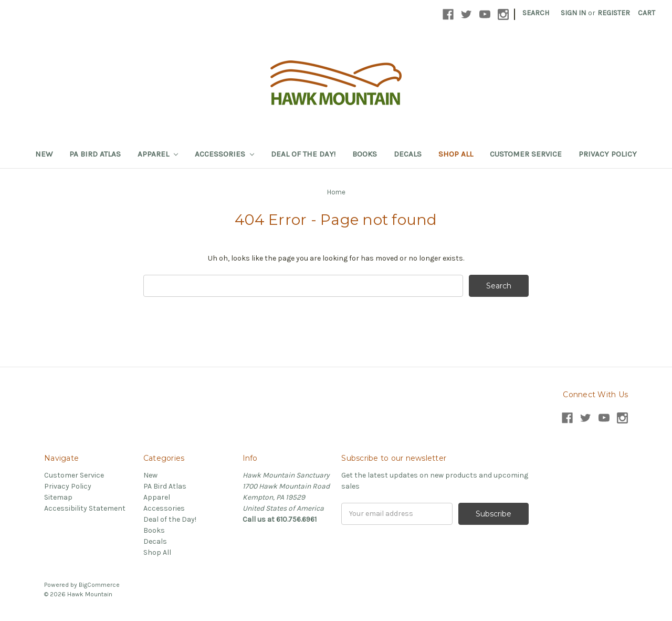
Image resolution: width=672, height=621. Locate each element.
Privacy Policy (608, 154)
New (44, 154)
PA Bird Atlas (95, 154)
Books (365, 154)
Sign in (573, 13)
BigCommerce (99, 585)
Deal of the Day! (303, 154)
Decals (408, 154)
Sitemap (58, 497)
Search (536, 13)
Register (614, 13)
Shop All (456, 154)
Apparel (158, 154)
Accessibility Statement (85, 508)
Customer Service (526, 154)
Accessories (224, 154)
